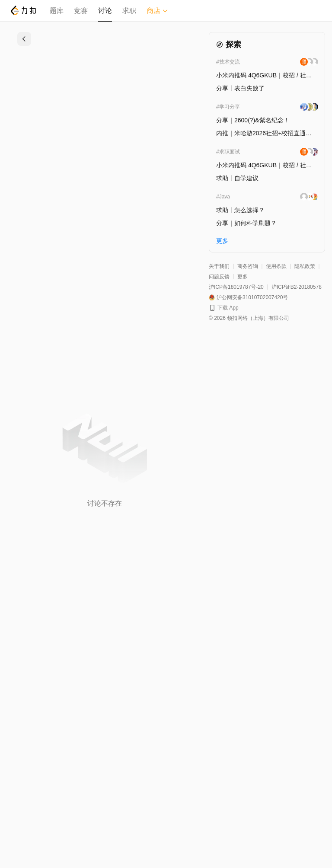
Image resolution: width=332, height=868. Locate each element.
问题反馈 (219, 277)
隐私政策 (305, 266)
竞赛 (81, 11)
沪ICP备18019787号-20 (236, 287)
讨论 (105, 11)
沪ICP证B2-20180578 (297, 287)
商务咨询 (248, 266)
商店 (157, 11)
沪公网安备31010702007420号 (252, 297)
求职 (129, 11)
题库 (57, 11)
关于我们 (219, 266)
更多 (243, 277)
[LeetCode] (23, 10)
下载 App (228, 308)
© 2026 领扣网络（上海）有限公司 (249, 318)
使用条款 (276, 266)
